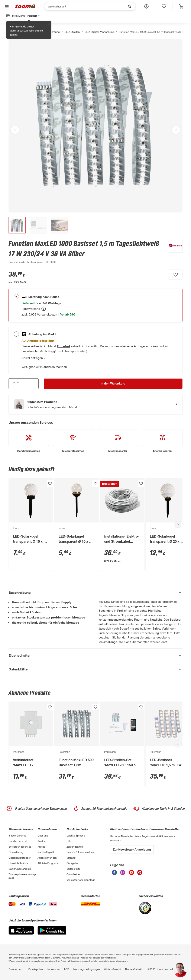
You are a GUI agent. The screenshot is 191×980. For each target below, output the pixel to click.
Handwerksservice (19, 841)
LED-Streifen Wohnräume (99, 32)
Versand (71, 858)
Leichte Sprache (76, 835)
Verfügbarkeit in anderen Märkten (44, 367)
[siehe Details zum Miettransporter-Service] (118, 441)
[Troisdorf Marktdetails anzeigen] (63, 346)
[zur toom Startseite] (25, 6)
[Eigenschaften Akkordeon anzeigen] (95, 655)
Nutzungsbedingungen (87, 969)
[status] (164, 6)
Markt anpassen (19, 31)
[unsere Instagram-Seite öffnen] (123, 874)
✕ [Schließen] (49, 24)
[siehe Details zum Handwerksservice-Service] (29, 441)
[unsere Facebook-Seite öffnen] (114, 874)
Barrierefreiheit (133, 969)
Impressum (53, 969)
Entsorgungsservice (20, 847)
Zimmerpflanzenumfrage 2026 (22, 876)
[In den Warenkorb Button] (113, 384)
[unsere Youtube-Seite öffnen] (131, 874)
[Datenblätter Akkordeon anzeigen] (95, 669)
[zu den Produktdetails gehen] (17, 262)
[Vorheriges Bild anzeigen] (15, 130)
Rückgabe (72, 863)
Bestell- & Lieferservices (80, 852)
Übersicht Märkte (18, 863)
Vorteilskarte (73, 869)
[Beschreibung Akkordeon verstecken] (95, 593)
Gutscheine (73, 874)
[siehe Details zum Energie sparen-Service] (162, 441)
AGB (66, 969)
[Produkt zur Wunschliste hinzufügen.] (176, 275)
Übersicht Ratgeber (20, 858)
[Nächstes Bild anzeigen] (176, 130)
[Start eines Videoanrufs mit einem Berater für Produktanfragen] (95, 404)
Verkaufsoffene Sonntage (81, 880)
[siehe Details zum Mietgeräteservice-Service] (73, 441)
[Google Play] (52, 933)
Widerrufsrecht (112, 969)
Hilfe (69, 841)
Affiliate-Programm (48, 863)
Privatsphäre (35, 969)
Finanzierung (16, 852)
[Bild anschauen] (95, 126)
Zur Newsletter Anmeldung (132, 849)
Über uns (43, 835)
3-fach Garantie (17, 835)
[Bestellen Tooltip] (44, 309)
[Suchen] (87, 6)
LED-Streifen (72, 32)
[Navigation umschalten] (6, 6)
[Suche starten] (129, 6)
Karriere (42, 841)
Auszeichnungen (47, 858)
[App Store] (21, 933)
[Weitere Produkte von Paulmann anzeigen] (173, 252)
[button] (146, 6)
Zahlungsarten (75, 847)
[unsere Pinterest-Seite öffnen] (140, 874)
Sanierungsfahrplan (20, 869)
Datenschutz (16, 969)
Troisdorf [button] (33, 16)
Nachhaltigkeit (46, 852)
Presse (41, 847)
